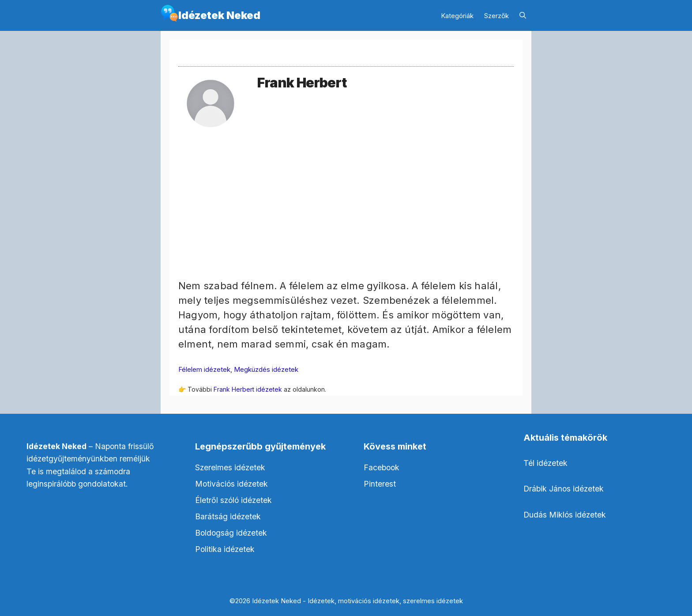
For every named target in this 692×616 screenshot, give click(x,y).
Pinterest (380, 484)
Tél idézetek (545, 463)
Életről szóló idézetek (233, 500)
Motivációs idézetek (231, 484)
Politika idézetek (225, 549)
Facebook (382, 467)
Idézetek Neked (219, 15)
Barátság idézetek (228, 516)
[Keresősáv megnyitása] (523, 16)
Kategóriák (457, 16)
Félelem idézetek (204, 369)
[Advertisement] (346, 217)
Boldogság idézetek (231, 533)
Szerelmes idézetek (230, 467)
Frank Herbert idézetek (248, 389)
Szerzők (496, 16)
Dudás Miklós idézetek (565, 515)
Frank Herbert (302, 83)
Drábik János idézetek (564, 489)
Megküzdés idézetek (266, 369)
